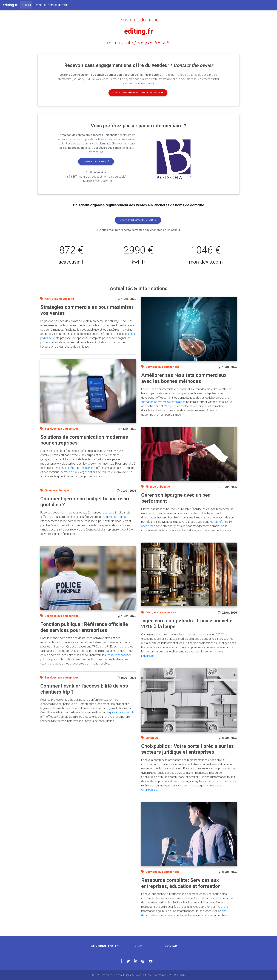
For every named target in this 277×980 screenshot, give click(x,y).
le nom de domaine (138, 20)
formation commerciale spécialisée (163, 402)
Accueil (27, 5)
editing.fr (139, 31)
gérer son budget (117, 517)
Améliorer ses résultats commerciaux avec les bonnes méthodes (184, 378)
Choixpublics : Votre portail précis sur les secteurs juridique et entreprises (188, 749)
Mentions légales (105, 946)
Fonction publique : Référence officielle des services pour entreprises (84, 627)
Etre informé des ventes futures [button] (138, 220)
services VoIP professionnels (77, 468)
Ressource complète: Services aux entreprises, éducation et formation (181, 883)
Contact (172, 946)
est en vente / (139, 43)
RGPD (138, 946)
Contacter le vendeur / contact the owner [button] (138, 93)
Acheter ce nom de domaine (51, 5)
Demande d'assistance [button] (96, 161)
